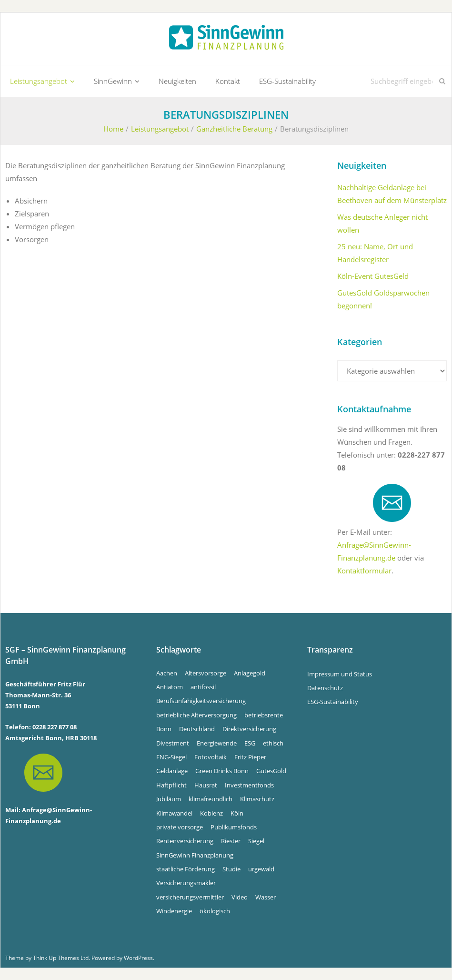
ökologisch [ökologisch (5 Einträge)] (215, 911)
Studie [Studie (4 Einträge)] (231, 869)
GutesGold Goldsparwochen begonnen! (383, 299)
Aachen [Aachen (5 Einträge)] (167, 673)
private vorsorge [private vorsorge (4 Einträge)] (180, 827)
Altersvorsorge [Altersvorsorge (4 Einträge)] (206, 673)
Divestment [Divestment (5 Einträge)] (173, 743)
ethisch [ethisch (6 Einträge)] (273, 743)
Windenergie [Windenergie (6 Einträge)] (174, 911)
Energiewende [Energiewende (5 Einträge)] (217, 743)
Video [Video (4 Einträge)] (240, 897)
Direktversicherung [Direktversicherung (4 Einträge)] (249, 729)
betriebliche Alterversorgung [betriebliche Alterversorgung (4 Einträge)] (196, 715)
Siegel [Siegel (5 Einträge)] (256, 841)
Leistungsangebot (160, 129)
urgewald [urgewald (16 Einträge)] (261, 869)
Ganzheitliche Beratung (234, 129)
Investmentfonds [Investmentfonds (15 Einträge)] (249, 785)
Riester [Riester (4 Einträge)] (231, 841)
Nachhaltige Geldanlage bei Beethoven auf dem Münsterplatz (392, 194)
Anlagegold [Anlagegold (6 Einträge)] (250, 673)
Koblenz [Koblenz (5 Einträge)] (211, 813)
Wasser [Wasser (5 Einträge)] (266, 897)
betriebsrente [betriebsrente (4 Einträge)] (264, 715)
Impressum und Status (340, 674)
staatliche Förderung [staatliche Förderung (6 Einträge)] (186, 869)
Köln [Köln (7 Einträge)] (237, 813)
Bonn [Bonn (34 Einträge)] (164, 729)
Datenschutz (325, 688)
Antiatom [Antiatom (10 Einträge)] (170, 687)
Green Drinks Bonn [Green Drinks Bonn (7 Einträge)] (222, 771)
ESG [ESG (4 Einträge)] (250, 743)
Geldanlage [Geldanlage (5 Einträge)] (172, 771)
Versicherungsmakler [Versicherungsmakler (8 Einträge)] (186, 883)
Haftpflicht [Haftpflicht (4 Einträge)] (171, 785)
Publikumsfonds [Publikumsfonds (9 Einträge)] (234, 827)
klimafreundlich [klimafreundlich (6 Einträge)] (211, 799)
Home (113, 129)
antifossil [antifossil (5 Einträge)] (203, 687)
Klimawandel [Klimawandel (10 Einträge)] (174, 813)
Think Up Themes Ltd (61, 958)
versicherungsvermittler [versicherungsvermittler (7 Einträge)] (190, 897)
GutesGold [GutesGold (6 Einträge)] (271, 771)
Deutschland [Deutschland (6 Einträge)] (197, 729)
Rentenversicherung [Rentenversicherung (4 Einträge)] (185, 841)
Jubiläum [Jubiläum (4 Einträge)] (169, 799)
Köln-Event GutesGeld (373, 276)
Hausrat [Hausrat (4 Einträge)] (206, 785)
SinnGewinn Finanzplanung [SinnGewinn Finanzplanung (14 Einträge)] (195, 855)
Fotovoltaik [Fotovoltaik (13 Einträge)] (211, 757)
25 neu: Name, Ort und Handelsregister (375, 253)
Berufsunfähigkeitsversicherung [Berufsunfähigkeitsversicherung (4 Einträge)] (201, 701)
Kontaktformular (364, 571)
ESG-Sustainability (333, 702)
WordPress (138, 958)
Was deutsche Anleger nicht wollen (382, 223)
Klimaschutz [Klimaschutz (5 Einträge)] (257, 799)
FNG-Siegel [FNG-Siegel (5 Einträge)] (171, 757)
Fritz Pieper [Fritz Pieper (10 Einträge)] (250, 757)
